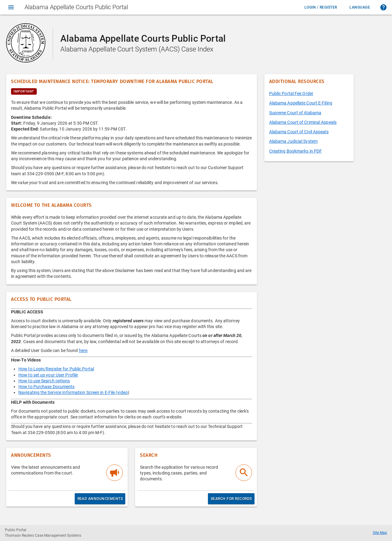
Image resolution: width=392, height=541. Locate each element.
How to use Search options (44, 381)
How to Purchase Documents (47, 387)
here (83, 350)
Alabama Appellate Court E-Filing (301, 103)
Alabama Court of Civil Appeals (299, 132)
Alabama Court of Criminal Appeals (303, 122)
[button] (383, 7)
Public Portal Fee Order (291, 93)
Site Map (380, 533)
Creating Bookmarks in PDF (296, 151)
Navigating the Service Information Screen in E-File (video (73, 392)
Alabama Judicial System (293, 141)
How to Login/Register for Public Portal (56, 369)
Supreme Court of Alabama (295, 113)
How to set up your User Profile (48, 375)
